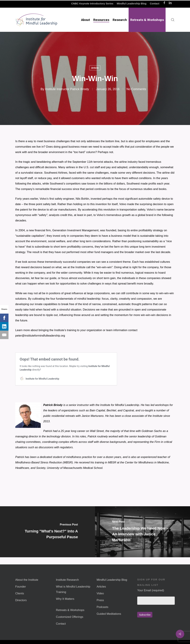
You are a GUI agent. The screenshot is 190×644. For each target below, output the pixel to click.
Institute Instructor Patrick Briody (67, 89)
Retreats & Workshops (70, 610)
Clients (20, 593)
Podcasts (102, 607)
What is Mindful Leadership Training (73, 589)
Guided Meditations (109, 614)
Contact (61, 624)
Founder (21, 587)
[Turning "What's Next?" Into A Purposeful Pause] (47, 532)
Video (100, 593)
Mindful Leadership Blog (112, 580)
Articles (101, 587)
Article (95, 68)
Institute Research (67, 580)
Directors (21, 600)
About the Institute (27, 580)
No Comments (136, 89)
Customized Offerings (70, 617)
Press (100, 600)
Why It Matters (65, 599)
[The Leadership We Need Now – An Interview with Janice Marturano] (142, 532)
